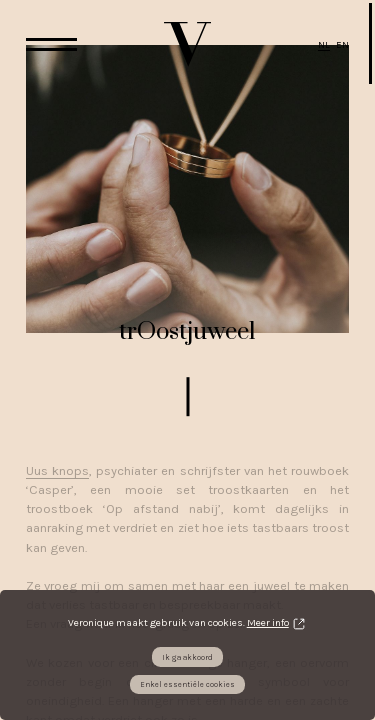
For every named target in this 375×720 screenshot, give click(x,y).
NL (324, 44)
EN (342, 44)
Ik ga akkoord (187, 657)
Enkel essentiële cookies (187, 684)
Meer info (268, 623)
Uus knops (57, 470)
